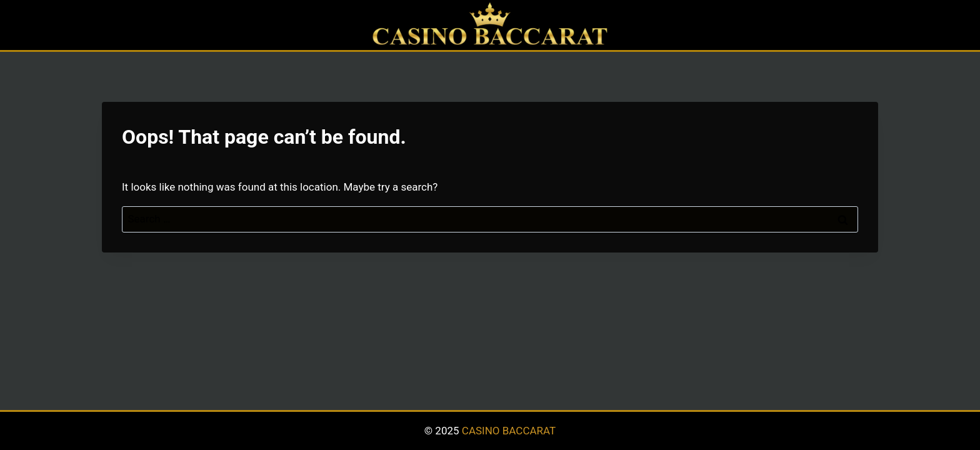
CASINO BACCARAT (509, 431)
